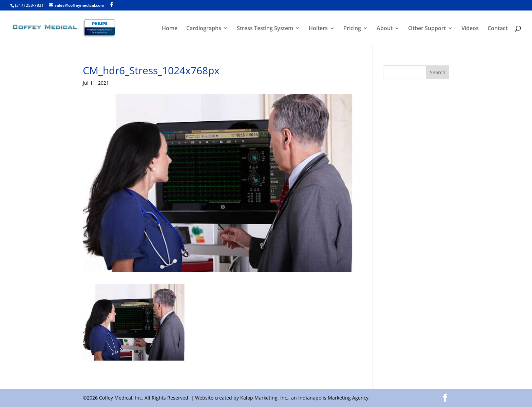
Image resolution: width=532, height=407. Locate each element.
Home (170, 29)
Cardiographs (204, 29)
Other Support (427, 29)
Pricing (352, 29)
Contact (498, 29)
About (385, 29)
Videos (470, 29)
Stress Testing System (265, 29)
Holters (318, 29)
